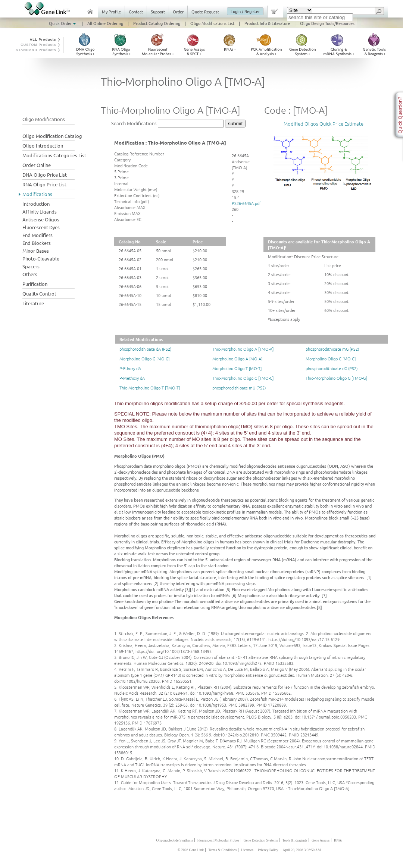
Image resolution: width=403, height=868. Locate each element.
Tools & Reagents (295, 840)
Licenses (247, 850)
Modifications (37, 194)
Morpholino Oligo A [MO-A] (237, 359)
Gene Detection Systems (261, 840)
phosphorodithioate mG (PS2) (332, 349)
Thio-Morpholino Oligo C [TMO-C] (243, 378)
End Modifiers (38, 235)
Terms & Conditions (222, 850)
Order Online (37, 165)
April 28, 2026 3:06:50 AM (302, 850)
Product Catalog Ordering (157, 23)
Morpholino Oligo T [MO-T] (237, 368)
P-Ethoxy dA (130, 368)
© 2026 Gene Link (191, 850)
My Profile (111, 12)
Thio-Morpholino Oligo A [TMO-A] (243, 349)
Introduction (36, 204)
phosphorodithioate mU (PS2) (239, 388)
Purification (35, 284)
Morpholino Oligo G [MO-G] (144, 359)
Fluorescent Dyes (41, 227)
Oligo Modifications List (212, 23)
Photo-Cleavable (41, 258)
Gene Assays (321, 840)
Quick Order (63, 23)
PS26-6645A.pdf (246, 203)
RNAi (338, 840)
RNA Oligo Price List (44, 184)
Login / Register (245, 11)
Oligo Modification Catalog (52, 136)
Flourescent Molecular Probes (218, 840)
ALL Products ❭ (45, 40)
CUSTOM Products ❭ (41, 45)
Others (30, 274)
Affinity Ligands (40, 212)
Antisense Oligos (41, 219)
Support (158, 12)
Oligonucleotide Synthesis (175, 840)
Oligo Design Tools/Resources (327, 23)
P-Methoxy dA (132, 378)
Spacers (31, 266)
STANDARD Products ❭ (38, 50)
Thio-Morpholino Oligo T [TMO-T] (150, 388)
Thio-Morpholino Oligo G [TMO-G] (336, 378)
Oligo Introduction (43, 146)
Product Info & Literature (267, 23)
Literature (33, 303)
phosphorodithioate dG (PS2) (332, 368)
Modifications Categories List (54, 155)
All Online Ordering (105, 23)
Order (178, 12)
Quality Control (39, 293)
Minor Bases (36, 251)
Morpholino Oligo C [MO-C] (331, 359)
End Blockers (37, 243)
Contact (136, 12)
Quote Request (205, 12)
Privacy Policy (268, 850)
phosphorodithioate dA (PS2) (145, 349)
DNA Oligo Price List (45, 175)
